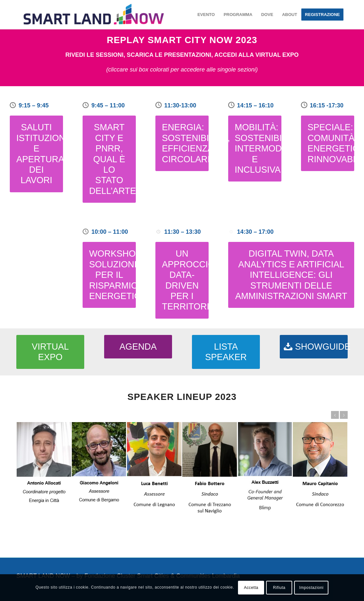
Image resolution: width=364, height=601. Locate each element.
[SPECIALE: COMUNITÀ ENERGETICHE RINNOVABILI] (328, 143)
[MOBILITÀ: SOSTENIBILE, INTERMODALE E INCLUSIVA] (255, 149)
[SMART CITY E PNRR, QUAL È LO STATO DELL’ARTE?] (109, 159)
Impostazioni (311, 588)
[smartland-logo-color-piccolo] (94, 15)
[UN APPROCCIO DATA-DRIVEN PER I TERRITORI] (182, 280)
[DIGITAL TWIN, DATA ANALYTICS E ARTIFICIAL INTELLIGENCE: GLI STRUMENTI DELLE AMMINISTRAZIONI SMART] (291, 275)
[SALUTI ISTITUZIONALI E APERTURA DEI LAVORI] (36, 154)
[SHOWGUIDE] (314, 347)
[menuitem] (206, 15)
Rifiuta (279, 588)
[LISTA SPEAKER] (226, 352)
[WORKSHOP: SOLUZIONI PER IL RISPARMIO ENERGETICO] (109, 275)
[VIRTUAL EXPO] (50, 352)
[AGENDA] (138, 347)
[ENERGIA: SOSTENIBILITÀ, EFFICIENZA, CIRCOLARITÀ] (182, 143)
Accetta (251, 588)
